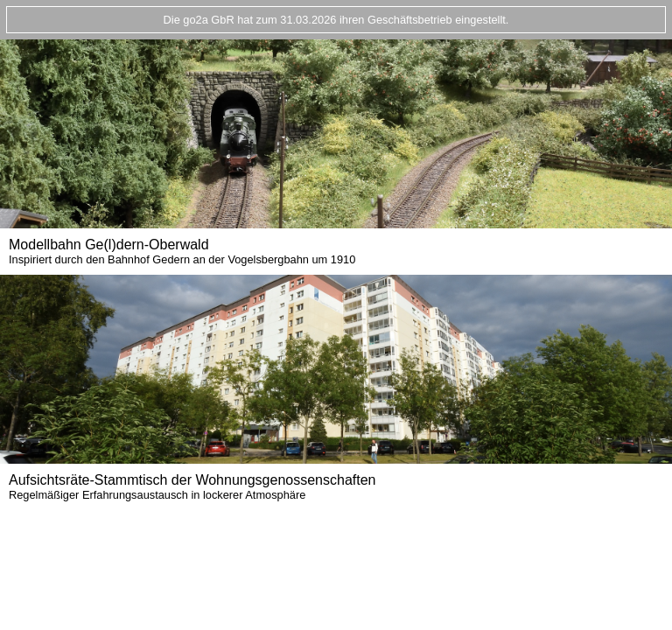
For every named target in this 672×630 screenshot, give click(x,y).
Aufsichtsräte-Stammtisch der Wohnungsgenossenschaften (192, 487)
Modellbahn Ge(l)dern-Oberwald (182, 252)
